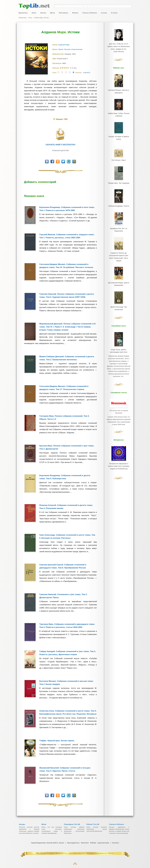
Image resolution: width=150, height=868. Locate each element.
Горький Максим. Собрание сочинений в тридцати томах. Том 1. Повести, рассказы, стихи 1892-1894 (67, 236)
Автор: (55, 45)
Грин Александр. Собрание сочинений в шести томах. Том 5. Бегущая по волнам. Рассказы (67, 536)
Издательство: (58, 54)
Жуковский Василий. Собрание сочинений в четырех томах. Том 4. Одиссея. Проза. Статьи (65, 769)
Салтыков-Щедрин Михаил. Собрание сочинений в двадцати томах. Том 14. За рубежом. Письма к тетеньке (66, 266)
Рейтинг (75, 13)
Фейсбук (93, 843)
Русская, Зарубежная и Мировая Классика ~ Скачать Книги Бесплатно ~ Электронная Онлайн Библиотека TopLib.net (78, 853)
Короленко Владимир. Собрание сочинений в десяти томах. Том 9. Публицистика (65, 477)
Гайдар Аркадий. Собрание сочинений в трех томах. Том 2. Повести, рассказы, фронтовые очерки (68, 653)
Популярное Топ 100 (72, 824)
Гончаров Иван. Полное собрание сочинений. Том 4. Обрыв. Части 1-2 (64, 418)
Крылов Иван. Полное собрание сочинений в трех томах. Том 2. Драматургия (67, 447)
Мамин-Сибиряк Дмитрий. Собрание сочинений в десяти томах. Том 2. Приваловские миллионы (67, 358)
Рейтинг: (56, 68)
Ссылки (104, 13)
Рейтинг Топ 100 (93, 824)
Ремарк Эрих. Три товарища (119, 179)
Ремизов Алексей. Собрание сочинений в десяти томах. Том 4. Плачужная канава (66, 507)
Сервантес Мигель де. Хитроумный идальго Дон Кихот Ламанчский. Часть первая (119, 250)
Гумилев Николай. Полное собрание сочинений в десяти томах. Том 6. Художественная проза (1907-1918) (67, 296)
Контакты (115, 843)
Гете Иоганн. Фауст (119, 157)
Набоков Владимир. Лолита (119, 201)
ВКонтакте (85, 843)
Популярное (64, 13)
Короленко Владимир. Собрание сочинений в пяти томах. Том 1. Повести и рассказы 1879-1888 (67, 209)
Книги (34, 13)
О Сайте (114, 13)
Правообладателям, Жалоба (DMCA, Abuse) (48, 843)
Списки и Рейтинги (90, 13)
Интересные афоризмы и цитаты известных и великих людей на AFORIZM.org (119, 446)
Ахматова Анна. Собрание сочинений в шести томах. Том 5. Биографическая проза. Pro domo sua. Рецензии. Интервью (68, 712)
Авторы (43, 13)
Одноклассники (103, 843)
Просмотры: (57, 63)
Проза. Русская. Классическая (71, 49)
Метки (52, 13)
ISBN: (55, 59)
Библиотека (23, 13)
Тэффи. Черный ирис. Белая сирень (57, 741)
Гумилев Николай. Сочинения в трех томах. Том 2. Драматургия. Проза (63, 596)
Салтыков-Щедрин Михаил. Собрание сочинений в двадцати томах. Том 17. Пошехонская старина (64, 388)
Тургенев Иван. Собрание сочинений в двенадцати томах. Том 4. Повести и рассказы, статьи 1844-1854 (67, 626)
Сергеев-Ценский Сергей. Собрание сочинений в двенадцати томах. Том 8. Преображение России (63, 566)
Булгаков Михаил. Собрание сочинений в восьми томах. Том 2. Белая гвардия (66, 683)
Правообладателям (60, 151)
